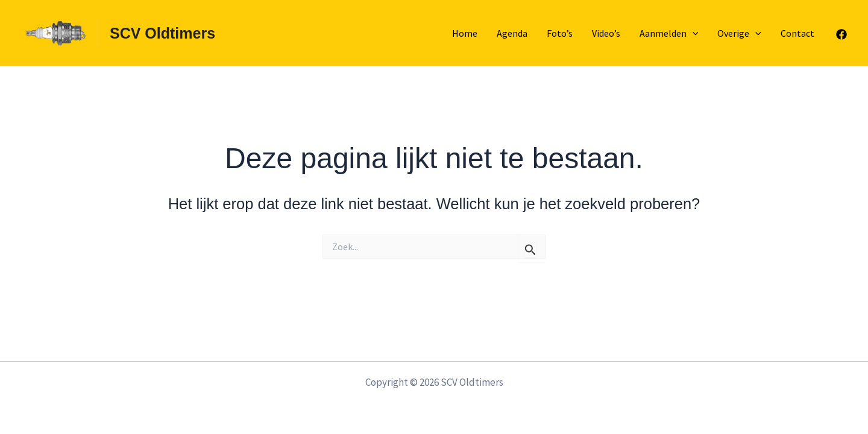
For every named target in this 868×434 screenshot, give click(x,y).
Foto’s (560, 33)
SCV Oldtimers (162, 33)
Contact (797, 33)
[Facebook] (841, 34)
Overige (739, 33)
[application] (693, 33)
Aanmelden (669, 33)
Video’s (606, 33)
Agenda (512, 33)
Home (465, 33)
